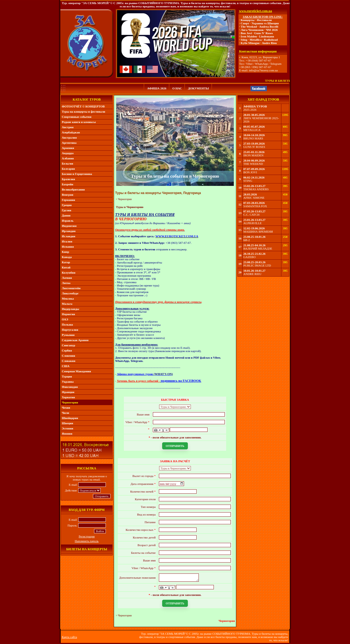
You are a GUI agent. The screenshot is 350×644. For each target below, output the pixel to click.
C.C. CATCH (251, 215)
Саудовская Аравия (75, 340)
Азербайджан (71, 132)
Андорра (68, 153)
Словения (68, 356)
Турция (67, 376)
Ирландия (69, 231)
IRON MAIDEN (253, 155)
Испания (68, 247)
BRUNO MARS (253, 138)
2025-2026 (250, 110)
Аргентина (69, 143)
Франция (68, 392)
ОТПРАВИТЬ (175, 446)
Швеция (68, 423)
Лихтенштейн (71, 288)
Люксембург (70, 293)
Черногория (70, 402)
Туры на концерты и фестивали (84, 112)
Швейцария (70, 418)
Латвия (67, 278)
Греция (67, 205)
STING (248, 181)
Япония (67, 434)
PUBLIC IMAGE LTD (257, 265)
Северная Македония (76, 371)
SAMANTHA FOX (255, 206)
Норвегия (68, 314)
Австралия (69, 137)
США (66, 366)
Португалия (70, 330)
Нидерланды (70, 309)
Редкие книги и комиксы (79, 122)
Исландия (68, 236)
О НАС (177, 88)
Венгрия (68, 195)
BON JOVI (250, 172)
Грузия (67, 210)
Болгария (68, 169)
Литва (66, 283)
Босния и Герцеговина (77, 174)
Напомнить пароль (87, 541)
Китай (66, 267)
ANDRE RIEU (252, 274)
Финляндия (70, 387)
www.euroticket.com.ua (256, 11)
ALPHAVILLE (253, 223)
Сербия (67, 350)
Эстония (68, 428)
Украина (68, 382)
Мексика (68, 298)
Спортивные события (77, 117)
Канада (67, 257)
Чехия (66, 408)
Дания (66, 215)
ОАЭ (65, 319)
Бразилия (68, 179)
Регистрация (87, 536)
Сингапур (68, 345)
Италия (67, 241)
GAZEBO (250, 257)
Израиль (68, 221)
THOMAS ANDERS (256, 189)
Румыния (68, 335)
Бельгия (67, 163)
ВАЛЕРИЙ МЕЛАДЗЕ (258, 248)
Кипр (65, 252)
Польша (67, 324)
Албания (68, 158)
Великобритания (73, 189)
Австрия (68, 127)
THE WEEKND (253, 164)
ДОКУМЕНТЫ (198, 88)
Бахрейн (68, 184)
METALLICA (252, 130)
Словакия (68, 361)
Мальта (67, 304)
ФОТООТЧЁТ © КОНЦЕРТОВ (83, 106)
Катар (66, 262)
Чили (65, 413)
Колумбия (69, 273)
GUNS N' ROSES (254, 147)
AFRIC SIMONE (254, 198)
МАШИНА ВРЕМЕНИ (258, 232)
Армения (68, 148)
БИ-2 (247, 240)
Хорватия (68, 397)
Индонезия (69, 226)
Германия (68, 200)
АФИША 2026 (157, 88)
